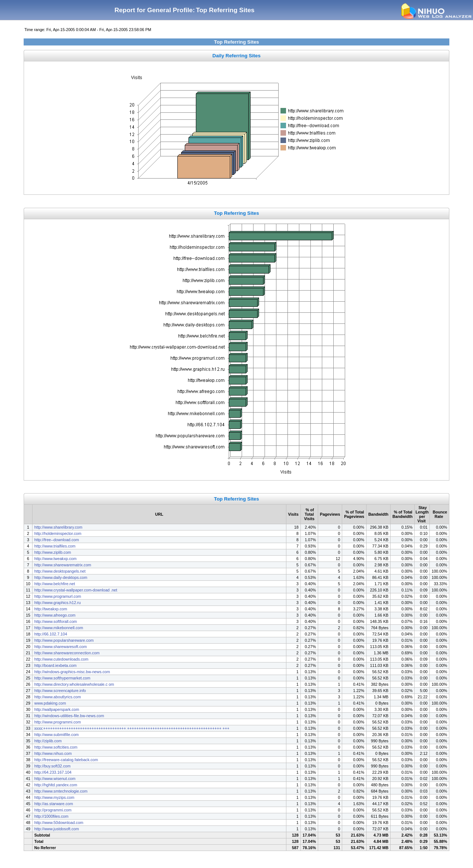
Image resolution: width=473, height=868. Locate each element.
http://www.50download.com (59, 823)
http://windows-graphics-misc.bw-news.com (72, 672)
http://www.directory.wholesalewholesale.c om (74, 684)
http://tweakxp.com (51, 609)
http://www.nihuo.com (53, 753)
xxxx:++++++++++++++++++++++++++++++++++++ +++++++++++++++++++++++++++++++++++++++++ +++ (132, 728)
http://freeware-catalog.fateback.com (66, 760)
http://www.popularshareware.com (64, 640)
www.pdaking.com (50, 703)
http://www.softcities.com (56, 747)
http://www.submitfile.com (57, 735)
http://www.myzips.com (54, 797)
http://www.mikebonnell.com (59, 628)
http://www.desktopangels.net (60, 571)
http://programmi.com (53, 810)
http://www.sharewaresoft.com (61, 647)
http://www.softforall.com (56, 621)
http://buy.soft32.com (52, 766)
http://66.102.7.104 (51, 634)
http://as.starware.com (54, 804)
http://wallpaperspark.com (57, 709)
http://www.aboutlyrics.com (58, 697)
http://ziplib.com (48, 741)
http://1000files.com (51, 816)
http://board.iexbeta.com (55, 665)
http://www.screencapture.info (60, 691)
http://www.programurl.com (58, 596)
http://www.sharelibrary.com (58, 527)
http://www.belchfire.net (55, 584)
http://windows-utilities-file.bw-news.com (70, 716)
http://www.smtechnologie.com (61, 791)
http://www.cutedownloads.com (61, 659)
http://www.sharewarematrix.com (63, 565)
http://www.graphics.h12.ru (58, 603)
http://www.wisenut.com (55, 779)
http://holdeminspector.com (58, 533)
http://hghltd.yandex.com (56, 785)
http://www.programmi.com (58, 722)
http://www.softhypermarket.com (62, 678)
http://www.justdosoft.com (57, 829)
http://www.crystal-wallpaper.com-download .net (76, 590)
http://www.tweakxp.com (55, 559)
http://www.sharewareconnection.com (67, 653)
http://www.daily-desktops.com (61, 577)
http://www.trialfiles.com (55, 546)
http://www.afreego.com (55, 615)
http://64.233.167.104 (53, 772)
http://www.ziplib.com (53, 552)
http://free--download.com (57, 540)
